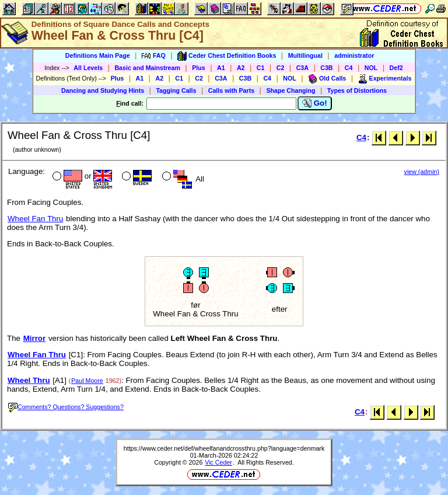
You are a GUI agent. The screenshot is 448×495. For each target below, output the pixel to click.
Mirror (35, 338)
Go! (315, 103)
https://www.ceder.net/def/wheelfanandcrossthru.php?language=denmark (224, 448)
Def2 (396, 68)
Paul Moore (87, 381)
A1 (221, 68)
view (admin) (422, 172)
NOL (371, 68)
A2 (241, 68)
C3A (302, 68)
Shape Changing (290, 90)
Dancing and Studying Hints (103, 90)
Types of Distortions (357, 90)
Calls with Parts (231, 90)
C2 (281, 68)
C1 (261, 68)
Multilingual (305, 55)
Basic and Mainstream (147, 68)
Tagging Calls (176, 90)
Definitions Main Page (98, 55)
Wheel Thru (29, 380)
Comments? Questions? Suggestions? (66, 407)
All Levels (88, 68)
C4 (349, 68)
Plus (199, 68)
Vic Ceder (218, 462)
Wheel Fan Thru (35, 219)
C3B (326, 68)
